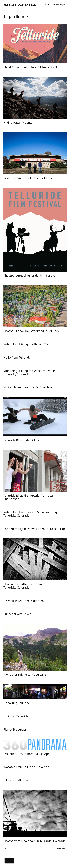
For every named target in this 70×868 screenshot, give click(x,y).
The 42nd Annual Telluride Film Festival (30, 67)
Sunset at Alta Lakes (17, 614)
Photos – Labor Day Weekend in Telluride (32, 331)
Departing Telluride (17, 703)
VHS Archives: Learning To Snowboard (29, 387)
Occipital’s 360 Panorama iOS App (27, 754)
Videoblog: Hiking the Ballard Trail (27, 344)
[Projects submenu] (63, 5)
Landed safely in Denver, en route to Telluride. (35, 529)
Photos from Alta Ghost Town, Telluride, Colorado (24, 586)
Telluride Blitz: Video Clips (21, 440)
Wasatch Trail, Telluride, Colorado (26, 767)
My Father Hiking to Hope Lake (25, 675)
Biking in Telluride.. (17, 780)
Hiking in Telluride (16, 716)
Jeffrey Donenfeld (20, 5)
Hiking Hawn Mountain (19, 123)
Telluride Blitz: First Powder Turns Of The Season (28, 497)
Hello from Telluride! (17, 357)
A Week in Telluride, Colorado (24, 601)
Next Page (62, 849)
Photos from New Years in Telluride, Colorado (35, 841)
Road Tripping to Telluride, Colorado (28, 178)
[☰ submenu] (65, 861)
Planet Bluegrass (15, 729)
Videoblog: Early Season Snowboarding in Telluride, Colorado (32, 514)
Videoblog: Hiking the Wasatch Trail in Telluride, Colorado (29, 372)
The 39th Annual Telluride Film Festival (30, 275)
